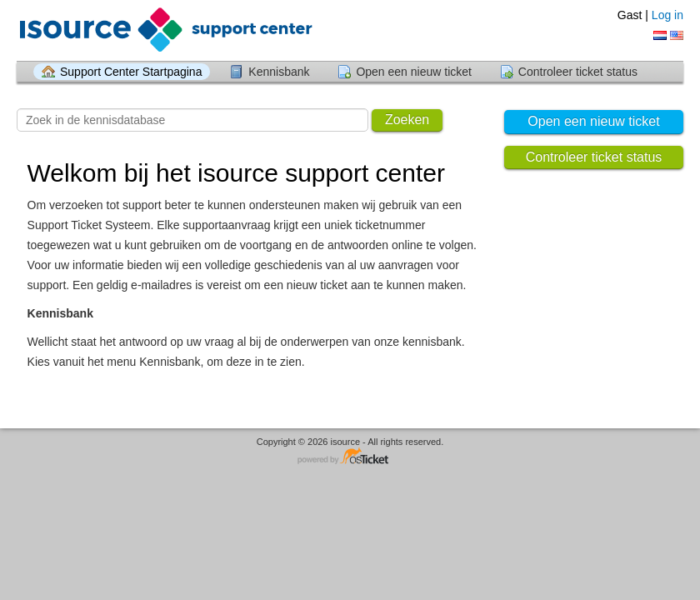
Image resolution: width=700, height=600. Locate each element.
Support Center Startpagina (131, 72)
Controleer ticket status (578, 72)
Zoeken (407, 120)
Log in (667, 15)
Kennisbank (279, 72)
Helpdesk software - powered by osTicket (350, 457)
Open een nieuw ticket (414, 72)
